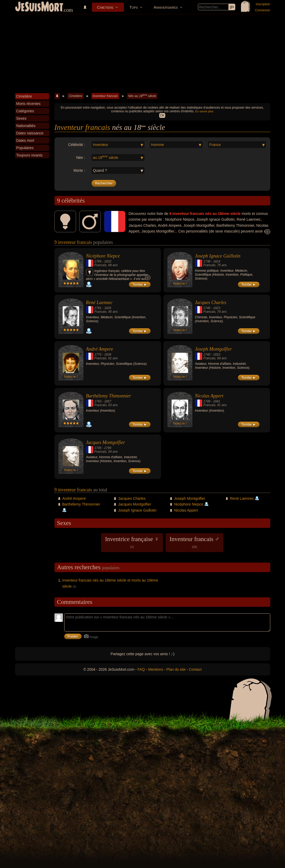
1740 (207, 355)
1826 (108, 308)
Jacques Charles (211, 302)
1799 (108, 448)
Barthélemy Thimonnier (109, 396)
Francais (101, 265)
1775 (98, 355)
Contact (195, 669)
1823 (217, 308)
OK (162, 115)
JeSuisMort (39, 7)
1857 (108, 401)
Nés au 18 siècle (142, 96)
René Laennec (99, 302)
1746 (207, 308)
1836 (108, 355)
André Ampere (100, 349)
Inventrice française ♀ (132, 542)
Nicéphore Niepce (103, 256)
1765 (98, 261)
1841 (217, 401)
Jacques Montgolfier (106, 442)
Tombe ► (140, 284)
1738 (207, 261)
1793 (98, 401)
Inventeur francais (105, 96)
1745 (98, 448)
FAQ (141, 669)
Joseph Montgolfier (213, 349)
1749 (207, 401)
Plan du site (176, 669)
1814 (217, 261)
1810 (217, 355)
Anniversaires (166, 7)
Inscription (263, 4)
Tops (133, 7)
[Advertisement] (143, 54)
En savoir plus (204, 111)
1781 (98, 308)
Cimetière (105, 7)
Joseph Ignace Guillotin (218, 256)
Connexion (262, 10)
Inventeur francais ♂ (194, 542)
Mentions (156, 669)
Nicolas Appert (209, 396)
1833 (108, 261)
